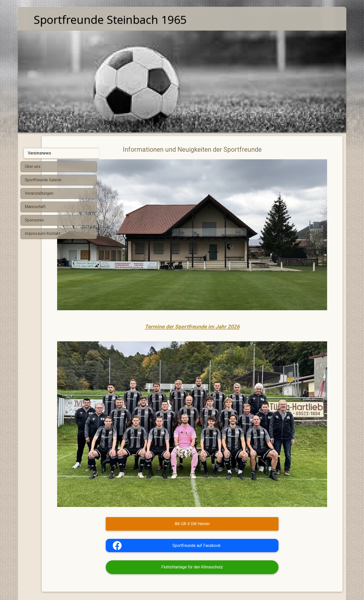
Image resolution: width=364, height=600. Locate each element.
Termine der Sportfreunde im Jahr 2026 (221, 294)
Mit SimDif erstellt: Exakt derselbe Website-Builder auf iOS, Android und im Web (181, 583)
